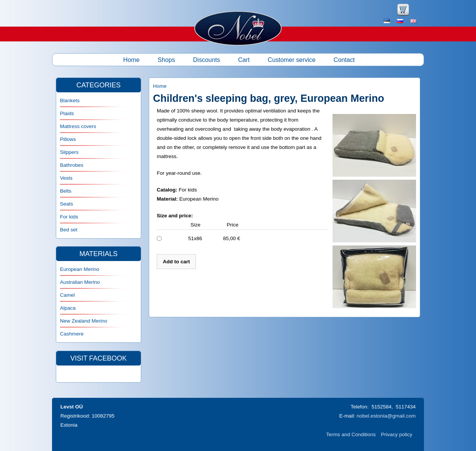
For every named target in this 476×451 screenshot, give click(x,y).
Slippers (69, 152)
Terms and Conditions (351, 434)
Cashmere (72, 334)
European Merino (80, 269)
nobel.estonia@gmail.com (386, 416)
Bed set (69, 230)
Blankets (70, 100)
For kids (69, 217)
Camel (67, 295)
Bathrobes (72, 165)
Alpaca (68, 308)
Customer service (292, 60)
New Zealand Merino (84, 321)
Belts (66, 191)
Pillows (68, 139)
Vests (66, 178)
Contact (344, 60)
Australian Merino (80, 282)
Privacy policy (396, 434)
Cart (244, 60)
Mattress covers (78, 126)
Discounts (207, 60)
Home (132, 60)
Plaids (67, 113)
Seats (67, 204)
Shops (166, 60)
